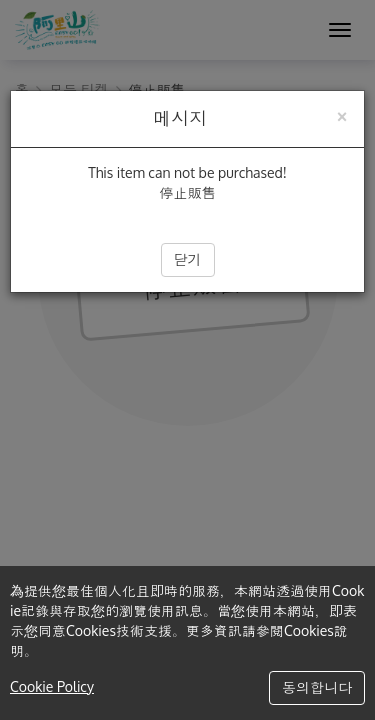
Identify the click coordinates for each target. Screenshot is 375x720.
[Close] (342, 114)
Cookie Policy (52, 686)
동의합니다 (317, 687)
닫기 (188, 259)
